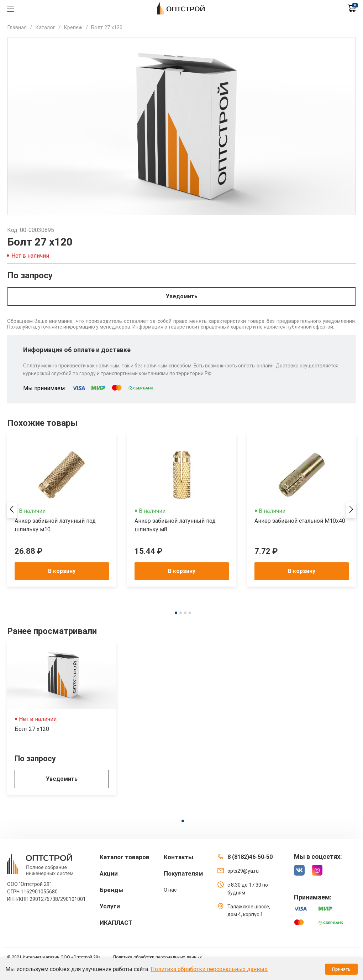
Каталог (45, 27)
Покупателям (183, 873)
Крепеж (73, 27)
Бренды (112, 890)
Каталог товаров (125, 857)
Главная (17, 27)
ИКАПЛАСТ (116, 923)
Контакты (178, 857)
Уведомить (182, 296)
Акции (109, 873)
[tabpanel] (62, 510)
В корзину (62, 571)
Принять (341, 969)
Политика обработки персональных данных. (209, 969)
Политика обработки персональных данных (157, 957)
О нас (170, 890)
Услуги (110, 906)
